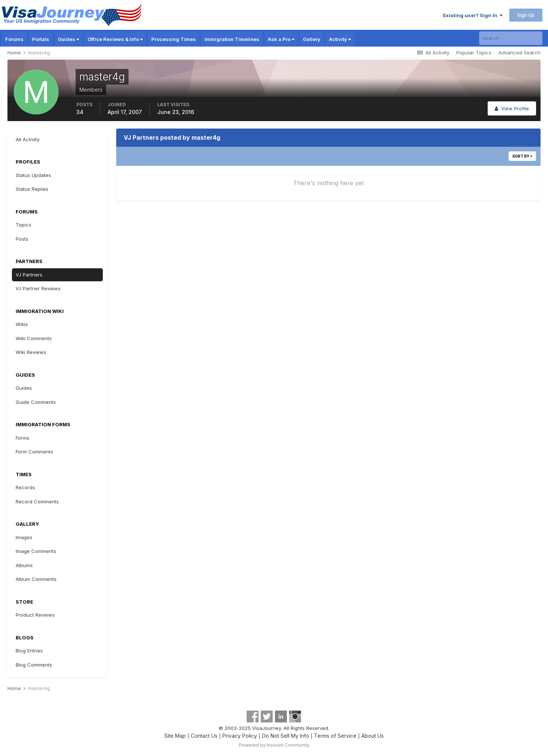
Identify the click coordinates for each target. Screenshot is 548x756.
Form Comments (34, 452)
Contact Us (204, 736)
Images (24, 537)
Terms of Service (335, 736)
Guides (68, 39)
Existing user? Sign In (473, 15)
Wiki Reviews (31, 352)
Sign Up (526, 15)
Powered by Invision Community (274, 745)
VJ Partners (29, 275)
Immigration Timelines (232, 39)
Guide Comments (36, 402)
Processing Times (174, 39)
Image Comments (36, 551)
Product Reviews (35, 615)
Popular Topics (474, 53)
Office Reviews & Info (115, 39)
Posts (22, 239)
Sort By (522, 156)
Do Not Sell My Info (286, 736)
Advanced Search (520, 53)
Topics (23, 225)
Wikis (22, 324)
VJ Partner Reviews (38, 288)
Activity (340, 39)
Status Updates (33, 175)
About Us (373, 736)
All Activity (28, 139)
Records (25, 487)
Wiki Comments (34, 338)
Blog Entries (29, 651)
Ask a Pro (281, 39)
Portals (41, 39)
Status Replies (32, 189)
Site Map (175, 736)
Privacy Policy (240, 736)
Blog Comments (34, 665)
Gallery (312, 39)
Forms (23, 438)
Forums (14, 39)
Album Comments (36, 579)
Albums (24, 565)
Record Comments (37, 502)
